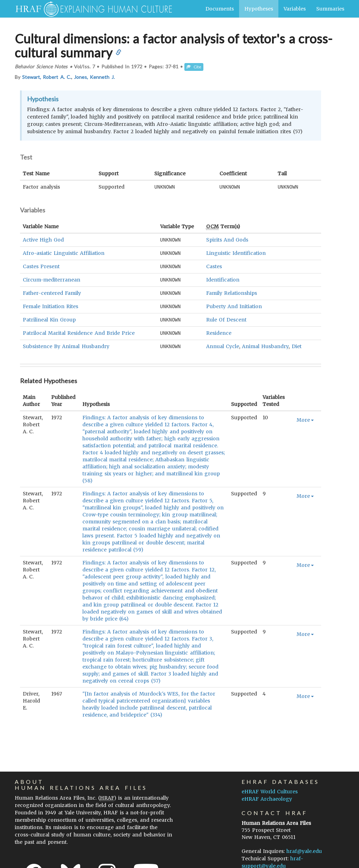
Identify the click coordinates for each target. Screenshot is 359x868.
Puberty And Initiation (234, 304)
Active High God (43, 239)
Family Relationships (232, 291)
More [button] (305, 416)
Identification (223, 278)
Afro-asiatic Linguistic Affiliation (64, 252)
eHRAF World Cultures (270, 788)
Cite (194, 67)
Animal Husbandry (265, 343)
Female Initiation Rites (50, 304)
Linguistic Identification (236, 252)
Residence (219, 330)
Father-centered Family (52, 291)
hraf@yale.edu (304, 848)
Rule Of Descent (226, 317)
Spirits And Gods (227, 239)
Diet (297, 343)
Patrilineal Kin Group (49, 317)
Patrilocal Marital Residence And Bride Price (79, 330)
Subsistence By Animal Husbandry (66, 343)
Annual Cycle (223, 343)
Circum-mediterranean (52, 278)
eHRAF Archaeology (267, 795)
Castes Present (41, 265)
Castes (214, 265)
